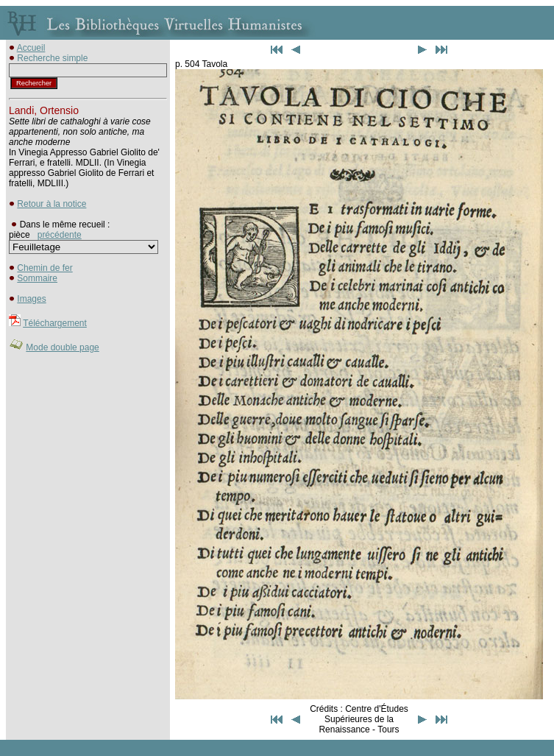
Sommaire (37, 278)
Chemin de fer (45, 268)
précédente (60, 235)
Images (31, 299)
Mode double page (62, 347)
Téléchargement (55, 323)
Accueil (31, 48)
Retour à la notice (52, 204)
